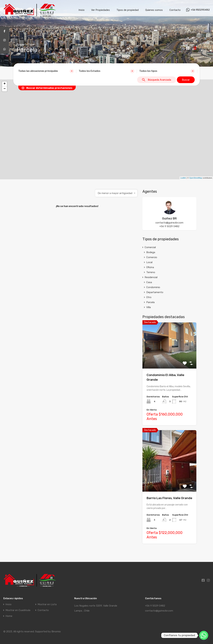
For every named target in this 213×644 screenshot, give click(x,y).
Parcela (150, 302)
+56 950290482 (200, 10)
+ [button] (5, 84)
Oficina (150, 267)
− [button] (5, 89)
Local (149, 262)
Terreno (151, 272)
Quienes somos (154, 10)
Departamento (155, 292)
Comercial (150, 247)
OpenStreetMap (196, 178)
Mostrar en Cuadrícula (18, 610)
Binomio (56, 632)
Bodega (151, 252)
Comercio (152, 257)
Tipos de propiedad (128, 10)
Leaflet (183, 178)
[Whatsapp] (204, 635)
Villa (149, 307)
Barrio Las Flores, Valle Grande (169, 498)
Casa (149, 282)
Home (9, 616)
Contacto (175, 10)
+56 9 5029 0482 (169, 226)
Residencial (151, 277)
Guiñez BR (169, 218)
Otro (149, 297)
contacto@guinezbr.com (169, 223)
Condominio (153, 287)
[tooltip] (4, 31)
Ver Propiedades (101, 10)
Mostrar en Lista (47, 604)
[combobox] (46, 71)
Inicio (82, 10)
